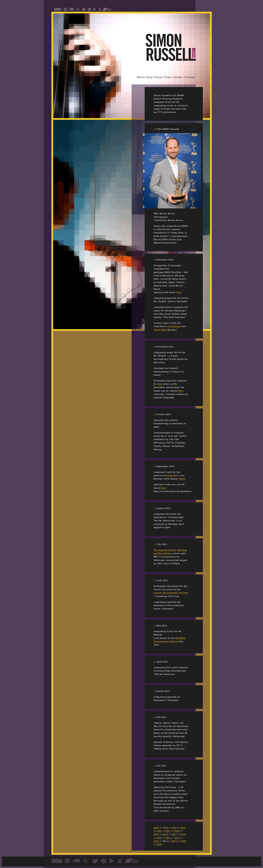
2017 (174, 834)
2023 (183, 828)
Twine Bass (160, 330)
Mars (182, 479)
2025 (165, 828)
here (179, 292)
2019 (156, 834)
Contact (190, 77)
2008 (159, 844)
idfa (160, 384)
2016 (183, 834)
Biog (149, 77)
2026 (156, 828)
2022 (159, 831)
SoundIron (171, 475)
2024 (174, 828)
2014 (168, 838)
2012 (156, 841)
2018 (165, 834)
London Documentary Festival (171, 593)
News (140, 77)
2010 (174, 841)
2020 (177, 831)
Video (168, 77)
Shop (158, 77)
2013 (177, 838)
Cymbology (174, 326)
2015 (159, 838)
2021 (168, 831)
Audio (179, 77)
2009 (183, 841)
